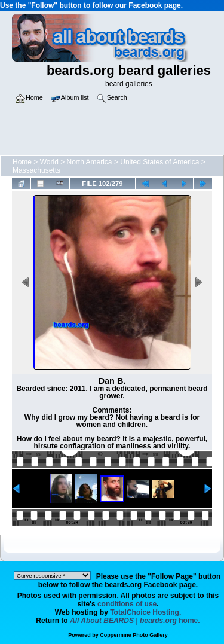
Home (22, 162)
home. (135, 621)
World (49, 162)
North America (90, 162)
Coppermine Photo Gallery (134, 635)
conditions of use (127, 604)
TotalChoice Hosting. (145, 612)
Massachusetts (36, 170)
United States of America (159, 162)
